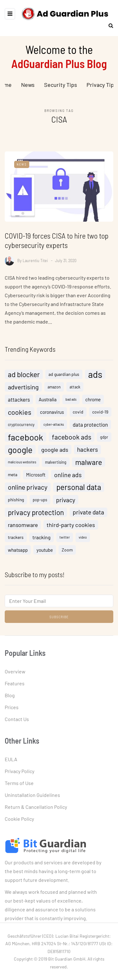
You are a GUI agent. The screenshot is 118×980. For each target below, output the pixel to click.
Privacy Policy (20, 771)
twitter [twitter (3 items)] (65, 539)
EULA (11, 759)
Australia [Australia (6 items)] (48, 402)
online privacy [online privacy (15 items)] (28, 489)
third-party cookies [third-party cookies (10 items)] (71, 527)
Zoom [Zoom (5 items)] (67, 552)
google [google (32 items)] (20, 452)
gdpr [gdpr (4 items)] (104, 439)
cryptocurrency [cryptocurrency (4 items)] (21, 427)
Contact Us (17, 719)
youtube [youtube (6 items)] (45, 552)
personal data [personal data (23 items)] (79, 489)
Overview (15, 671)
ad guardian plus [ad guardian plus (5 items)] (64, 376)
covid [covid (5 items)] (78, 414)
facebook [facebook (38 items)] (25, 439)
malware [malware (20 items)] (89, 464)
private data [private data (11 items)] (88, 514)
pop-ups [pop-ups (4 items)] (40, 502)
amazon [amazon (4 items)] (54, 389)
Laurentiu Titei (35, 260)
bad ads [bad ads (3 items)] (71, 401)
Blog (10, 695)
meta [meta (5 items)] (13, 477)
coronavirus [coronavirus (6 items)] (52, 414)
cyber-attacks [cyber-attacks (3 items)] (54, 427)
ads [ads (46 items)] (95, 377)
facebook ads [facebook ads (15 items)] (72, 439)
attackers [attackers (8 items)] (19, 402)
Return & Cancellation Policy (36, 807)
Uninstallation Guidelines (32, 795)
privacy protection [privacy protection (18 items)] (36, 514)
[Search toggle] (109, 25)
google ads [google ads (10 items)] (55, 452)
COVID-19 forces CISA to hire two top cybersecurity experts (57, 240)
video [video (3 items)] (83, 539)
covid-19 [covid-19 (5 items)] (100, 414)
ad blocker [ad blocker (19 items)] (24, 377)
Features (15, 683)
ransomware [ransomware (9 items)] (23, 527)
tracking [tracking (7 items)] (42, 539)
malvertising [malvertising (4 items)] (56, 464)
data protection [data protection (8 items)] (90, 427)
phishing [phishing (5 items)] (16, 502)
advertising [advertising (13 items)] (23, 389)
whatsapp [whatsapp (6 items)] (18, 552)
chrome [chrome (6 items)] (93, 402)
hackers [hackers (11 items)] (87, 452)
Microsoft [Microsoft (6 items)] (36, 477)
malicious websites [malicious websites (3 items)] (22, 464)
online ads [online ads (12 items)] (68, 477)
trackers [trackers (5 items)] (16, 539)
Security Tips (61, 85)
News (28, 85)
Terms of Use (19, 783)
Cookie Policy (19, 819)
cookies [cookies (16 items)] (20, 414)
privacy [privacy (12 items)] (66, 502)
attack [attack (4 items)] (75, 389)
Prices (12, 707)
